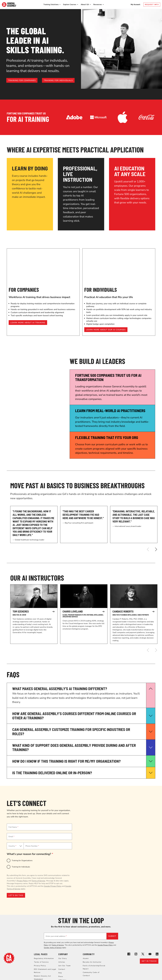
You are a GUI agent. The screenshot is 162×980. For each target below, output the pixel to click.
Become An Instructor (92, 962)
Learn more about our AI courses (106, 330)
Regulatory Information (44, 958)
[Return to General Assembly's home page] (9, 963)
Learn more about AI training (28, 323)
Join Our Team (65, 966)
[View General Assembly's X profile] (143, 954)
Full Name (13, 827)
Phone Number (32, 846)
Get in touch (149, 961)
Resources (98, 5)
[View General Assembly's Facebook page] (129, 954)
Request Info (152, 5)
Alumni (86, 958)
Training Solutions (51, 5)
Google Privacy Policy (53, 886)
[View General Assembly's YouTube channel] (150, 954)
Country (12, 846)
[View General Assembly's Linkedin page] (157, 954)
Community (89, 954)
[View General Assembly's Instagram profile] (136, 954)
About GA (85, 5)
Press (61, 976)
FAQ (60, 973)
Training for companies (22, 80)
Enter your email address (56, 936)
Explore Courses (70, 5)
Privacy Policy (22, 881)
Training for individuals (58, 80)
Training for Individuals (21, 867)
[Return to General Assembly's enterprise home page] (9, 5)
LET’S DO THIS (16, 895)
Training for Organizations (22, 861)
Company (63, 954)
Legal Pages (41, 954)
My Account (136, 5)
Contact (62, 969)
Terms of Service (38, 881)
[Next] (156, 549)
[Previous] (148, 549)
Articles (62, 962)
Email (11, 837)
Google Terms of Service (53, 948)
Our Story (63, 958)
